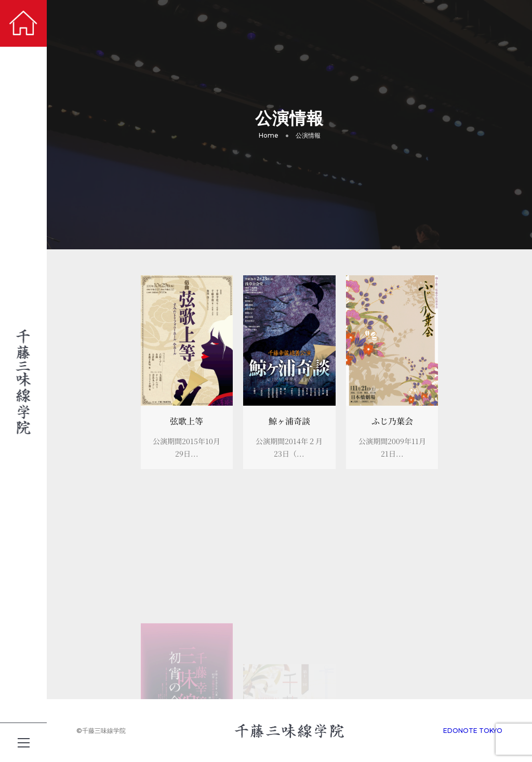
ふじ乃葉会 (392, 421)
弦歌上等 (187, 421)
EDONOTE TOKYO (473, 731)
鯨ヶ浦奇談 (289, 421)
